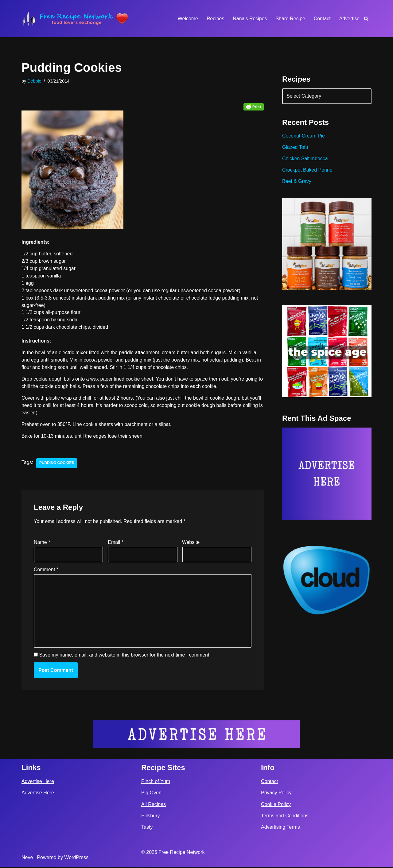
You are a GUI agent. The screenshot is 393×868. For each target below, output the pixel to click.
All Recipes (154, 805)
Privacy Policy (276, 794)
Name (42, 543)
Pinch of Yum (156, 783)
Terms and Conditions (285, 817)
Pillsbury (150, 817)
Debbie (34, 81)
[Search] (366, 19)
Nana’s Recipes (249, 19)
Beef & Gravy (297, 182)
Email (116, 543)
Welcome (187, 19)
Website (191, 543)
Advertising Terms (280, 828)
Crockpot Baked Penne (307, 170)
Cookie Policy (276, 805)
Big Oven (151, 794)
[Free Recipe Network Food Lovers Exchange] (75, 19)
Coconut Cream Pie (304, 136)
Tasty (147, 828)
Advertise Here (38, 783)
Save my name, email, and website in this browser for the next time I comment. (125, 656)
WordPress (76, 858)
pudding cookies (57, 464)
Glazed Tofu (295, 148)
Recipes (215, 19)
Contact (322, 19)
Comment (46, 570)
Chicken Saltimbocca (305, 159)
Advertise (349, 19)
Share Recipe (290, 19)
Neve (27, 858)
